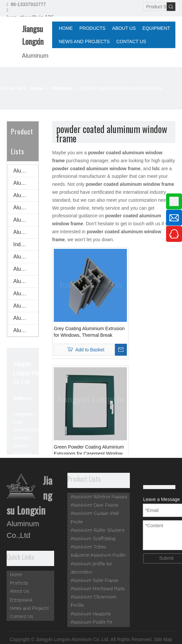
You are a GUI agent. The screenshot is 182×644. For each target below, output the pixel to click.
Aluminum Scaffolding (26, 220)
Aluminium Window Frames (26, 171)
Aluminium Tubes (26, 232)
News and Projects (29, 608)
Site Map (163, 639)
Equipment (21, 600)
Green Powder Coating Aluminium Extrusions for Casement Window (89, 450)
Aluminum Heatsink (26, 306)
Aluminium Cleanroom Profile (26, 293)
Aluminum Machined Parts (26, 281)
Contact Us (21, 616)
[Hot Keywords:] (171, 7)
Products (19, 583)
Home (16, 575)
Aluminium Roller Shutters (26, 208)
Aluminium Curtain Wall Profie (26, 195)
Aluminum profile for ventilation (26, 330)
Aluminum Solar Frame (26, 269)
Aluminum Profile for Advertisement (26, 318)
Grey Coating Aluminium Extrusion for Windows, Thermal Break (89, 332)
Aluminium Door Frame (26, 183)
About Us (20, 591)
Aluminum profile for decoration (26, 257)
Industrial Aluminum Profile (26, 244)
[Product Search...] (155, 7)
